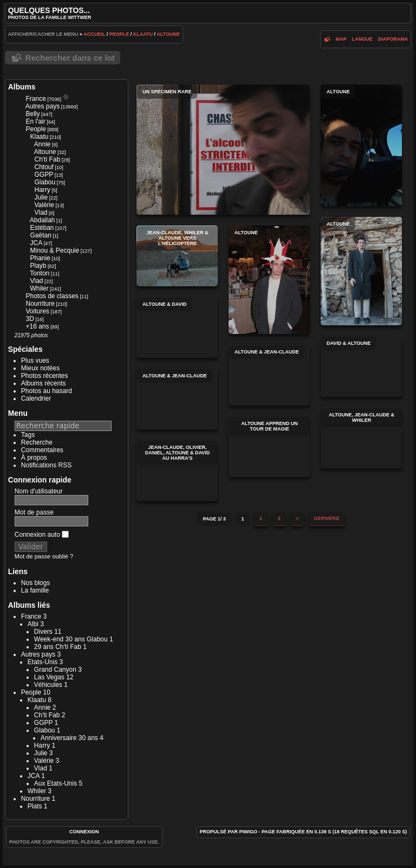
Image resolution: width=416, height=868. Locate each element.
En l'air (35, 121)
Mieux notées (40, 368)
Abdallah (43, 220)
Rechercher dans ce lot (70, 58)
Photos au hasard (47, 391)
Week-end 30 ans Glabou (71, 639)
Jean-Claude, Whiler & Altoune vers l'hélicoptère (177, 256)
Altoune (168, 34)
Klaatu (143, 34)
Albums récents (44, 383)
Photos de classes (52, 296)
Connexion (84, 832)
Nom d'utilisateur (39, 491)
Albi (33, 624)
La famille (35, 590)
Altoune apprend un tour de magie (269, 447)
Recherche (37, 442)
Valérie (44, 205)
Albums (22, 87)
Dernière (327, 518)
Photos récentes (45, 376)
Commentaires (42, 450)
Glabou (45, 182)
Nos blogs (35, 583)
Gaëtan (40, 235)
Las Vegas (49, 677)
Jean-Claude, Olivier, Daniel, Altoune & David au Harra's (177, 471)
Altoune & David (177, 327)
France (35, 99)
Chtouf (44, 167)
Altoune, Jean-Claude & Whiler (361, 438)
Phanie (40, 258)
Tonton (40, 273)
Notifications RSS (46, 465)
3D (30, 319)
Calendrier (36, 398)
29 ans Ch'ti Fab (58, 647)
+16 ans (37, 326)
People (119, 34)
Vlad (41, 213)
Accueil (94, 34)
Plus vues (35, 361)
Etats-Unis (43, 662)
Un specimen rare (223, 150)
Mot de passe (34, 512)
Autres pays (43, 106)
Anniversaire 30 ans (69, 738)
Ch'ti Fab (47, 159)
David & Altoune (361, 367)
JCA (36, 243)
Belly (32, 114)
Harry (42, 190)
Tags (28, 435)
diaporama (393, 39)
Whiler (39, 288)
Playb (38, 266)
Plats (35, 806)
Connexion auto (42, 535)
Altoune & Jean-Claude (269, 375)
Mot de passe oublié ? (44, 556)
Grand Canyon (55, 670)
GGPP (44, 175)
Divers (43, 632)
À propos (34, 458)
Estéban (42, 228)
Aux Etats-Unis (56, 783)
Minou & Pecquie (54, 250)
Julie (41, 197)
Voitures (37, 311)
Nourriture (40, 304)
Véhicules (48, 685)
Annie (43, 144)
